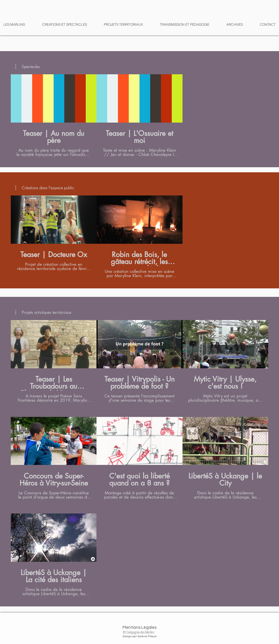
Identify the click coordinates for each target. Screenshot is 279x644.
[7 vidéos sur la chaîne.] (139, 458)
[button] (230, 25)
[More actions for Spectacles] (28, 67)
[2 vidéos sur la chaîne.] (139, 116)
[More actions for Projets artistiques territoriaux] (43, 312)
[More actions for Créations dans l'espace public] (45, 188)
